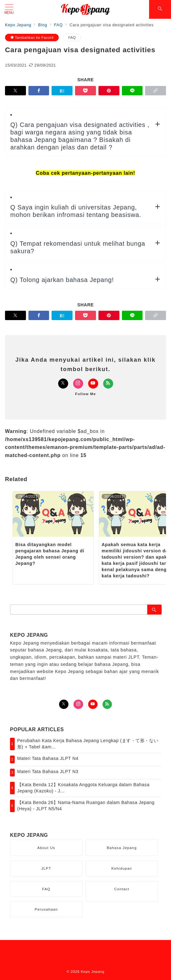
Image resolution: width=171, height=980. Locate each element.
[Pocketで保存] (85, 91)
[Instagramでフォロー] (78, 384)
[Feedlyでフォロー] (108, 384)
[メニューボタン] (9, 9)
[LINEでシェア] (132, 91)
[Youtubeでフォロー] (93, 384)
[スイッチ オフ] (160, 9)
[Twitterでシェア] (15, 91)
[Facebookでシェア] (39, 91)
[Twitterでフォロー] (63, 384)
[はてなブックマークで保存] (62, 91)
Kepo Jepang (93, 971)
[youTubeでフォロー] (93, 704)
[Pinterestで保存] (109, 91)
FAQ (72, 37)
